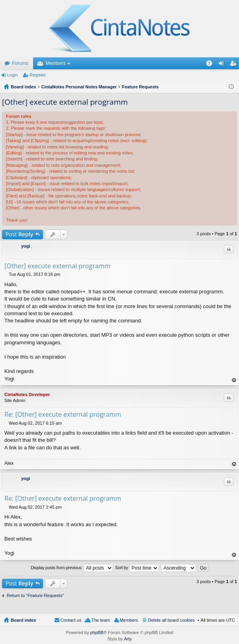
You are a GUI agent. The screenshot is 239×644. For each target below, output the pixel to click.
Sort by (137, 568)
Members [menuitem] (129, 620)
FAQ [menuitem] (212, 65)
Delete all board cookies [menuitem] (171, 620)
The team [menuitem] (100, 620)
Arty (128, 639)
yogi (26, 246)
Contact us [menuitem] (71, 620)
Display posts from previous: (72, 568)
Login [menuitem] (223, 65)
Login (13, 75)
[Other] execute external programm (65, 102)
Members (56, 63)
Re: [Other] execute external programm (63, 414)
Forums (20, 63)
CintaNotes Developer (27, 394)
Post (19, 234)
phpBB (97, 632)
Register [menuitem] (235, 65)
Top (234, 380)
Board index (24, 620)
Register (38, 75)
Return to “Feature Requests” (35, 595)
